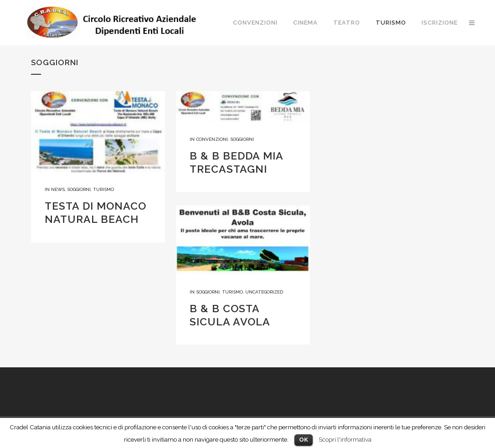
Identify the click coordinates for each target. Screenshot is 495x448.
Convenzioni (212, 139)
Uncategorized (264, 292)
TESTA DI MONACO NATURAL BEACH (95, 212)
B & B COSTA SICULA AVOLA (230, 315)
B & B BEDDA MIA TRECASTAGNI (236, 162)
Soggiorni (79, 189)
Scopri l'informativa (345, 439)
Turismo (103, 189)
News (58, 189)
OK (304, 440)
